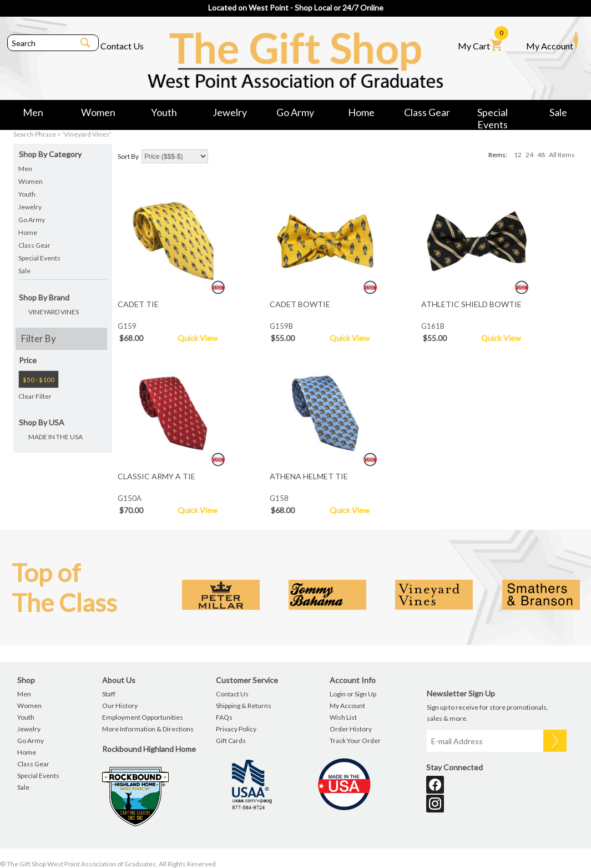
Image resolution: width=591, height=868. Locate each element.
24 (529, 155)
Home (361, 112)
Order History (351, 729)
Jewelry (230, 112)
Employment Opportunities (143, 717)
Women (98, 112)
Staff (109, 694)
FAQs (224, 717)
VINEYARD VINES (54, 312)
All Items (562, 155)
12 (518, 155)
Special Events (493, 114)
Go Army (295, 112)
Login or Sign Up (353, 694)
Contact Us (122, 46)
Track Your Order (355, 741)
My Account (552, 41)
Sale (558, 112)
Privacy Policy (236, 729)
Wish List (343, 717)
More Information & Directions (148, 729)
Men (33, 112)
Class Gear (427, 112)
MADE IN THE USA (55, 437)
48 (541, 155)
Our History (120, 706)
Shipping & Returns (244, 706)
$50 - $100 (39, 380)
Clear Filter (35, 396)
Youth (164, 112)
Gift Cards (231, 741)
